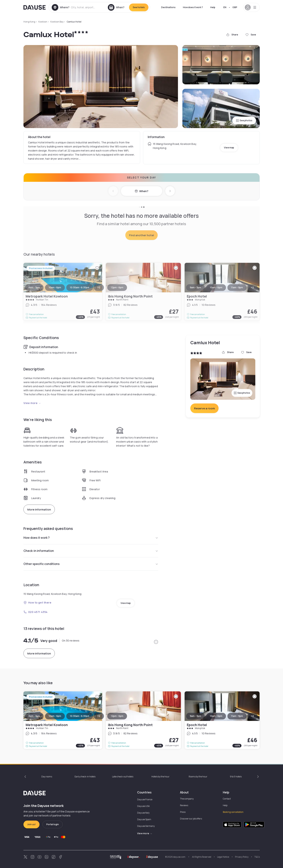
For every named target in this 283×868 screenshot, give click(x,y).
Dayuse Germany (146, 826)
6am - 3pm (34, 716)
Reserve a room (204, 408)
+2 (99, 716)
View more (32, 403)
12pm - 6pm (117, 716)
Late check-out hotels (123, 777)
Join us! (31, 824)
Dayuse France (145, 799)
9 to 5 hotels (236, 777)
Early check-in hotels (85, 777)
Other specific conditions (91, 564)
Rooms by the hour (198, 777)
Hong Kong (29, 22)
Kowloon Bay (57, 22)
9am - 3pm (195, 716)
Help (213, 7)
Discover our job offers (191, 819)
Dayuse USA (143, 806)
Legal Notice (223, 857)
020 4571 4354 (36, 612)
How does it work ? (193, 7)
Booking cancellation (233, 812)
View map (229, 148)
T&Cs (257, 857)
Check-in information (91, 551)
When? (141, 191)
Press (183, 812)
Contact (227, 799)
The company (187, 799)
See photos (244, 120)
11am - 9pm (237, 716)
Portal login (53, 824)
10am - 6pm (55, 716)
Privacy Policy (242, 857)
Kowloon (43, 22)
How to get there (37, 603)
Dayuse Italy (143, 813)
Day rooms (47, 777)
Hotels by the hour (160, 777)
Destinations (168, 7)
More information (39, 509)
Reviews (184, 805)
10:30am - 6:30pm (80, 716)
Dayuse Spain (144, 819)
